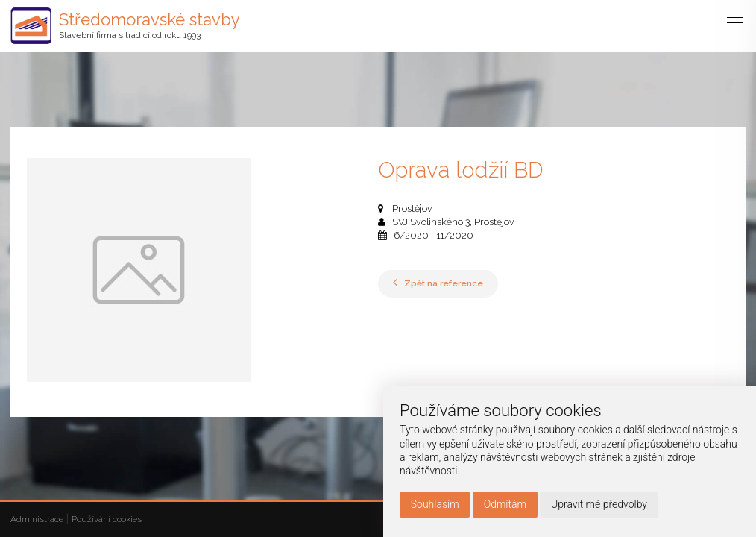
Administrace (37, 519)
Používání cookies (107, 519)
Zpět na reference (438, 283)
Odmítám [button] (505, 504)
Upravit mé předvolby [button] (599, 504)
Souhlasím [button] (435, 504)
